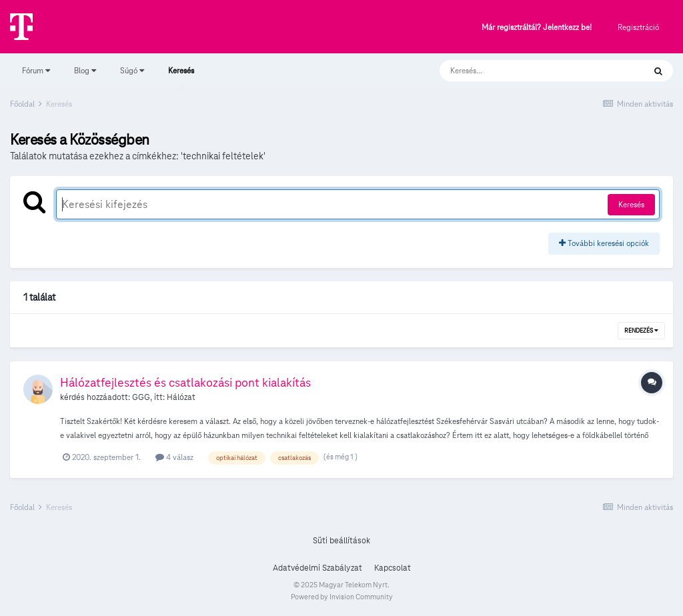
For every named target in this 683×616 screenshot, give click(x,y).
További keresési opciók (604, 243)
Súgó (132, 70)
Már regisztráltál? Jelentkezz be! (537, 28)
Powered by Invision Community (342, 597)
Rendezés (641, 331)
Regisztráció (638, 27)
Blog (85, 70)
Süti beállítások (341, 541)
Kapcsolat (393, 568)
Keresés (181, 77)
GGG (141, 397)
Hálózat (181, 397)
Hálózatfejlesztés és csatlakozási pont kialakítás (185, 382)
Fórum (36, 70)
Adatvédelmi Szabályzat (317, 568)
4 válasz (174, 457)
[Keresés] (529, 71)
